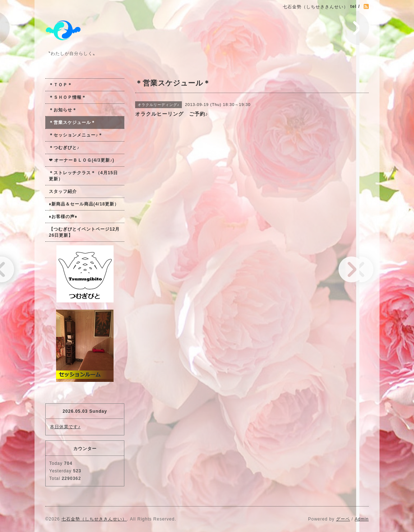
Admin (362, 519)
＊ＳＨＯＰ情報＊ (68, 97)
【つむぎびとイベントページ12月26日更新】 (84, 232)
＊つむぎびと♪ (64, 148)
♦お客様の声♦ (63, 217)
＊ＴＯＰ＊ (61, 85)
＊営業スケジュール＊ (72, 122)
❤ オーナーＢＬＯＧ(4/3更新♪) (82, 160)
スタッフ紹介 (63, 191)
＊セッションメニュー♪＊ (76, 135)
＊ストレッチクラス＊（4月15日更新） (83, 176)
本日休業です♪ (65, 427)
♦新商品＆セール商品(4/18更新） (84, 204)
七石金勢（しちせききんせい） (94, 519)
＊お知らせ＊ (63, 110)
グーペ (343, 519)
